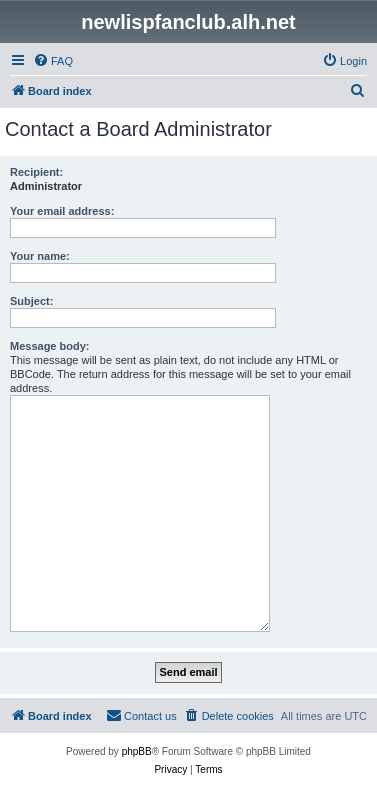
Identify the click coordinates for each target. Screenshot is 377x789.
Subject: (31, 301)
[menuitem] (53, 61)
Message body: (49, 346)
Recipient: (36, 172)
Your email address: (62, 211)
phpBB (137, 751)
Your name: (40, 256)
